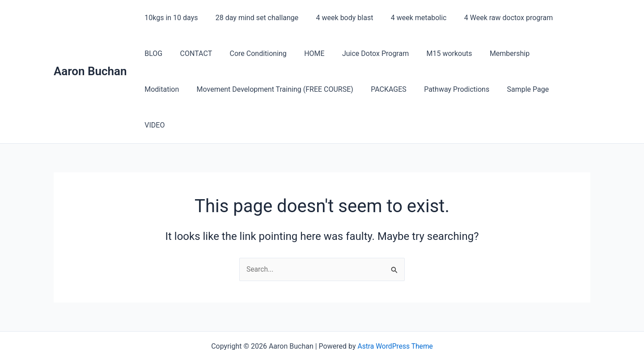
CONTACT (159, 53)
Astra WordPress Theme (395, 311)
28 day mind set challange (252, 18)
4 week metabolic (407, 18)
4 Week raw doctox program (494, 18)
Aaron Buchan (90, 53)
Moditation (508, 53)
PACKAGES (332, 89)
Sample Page (465, 89)
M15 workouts (399, 53)
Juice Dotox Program (328, 53)
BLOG (561, 18)
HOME (271, 53)
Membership (456, 53)
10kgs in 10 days (170, 18)
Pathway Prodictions (397, 89)
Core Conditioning (218, 53)
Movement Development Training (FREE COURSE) (221, 89)
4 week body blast (336, 18)
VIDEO (510, 89)
